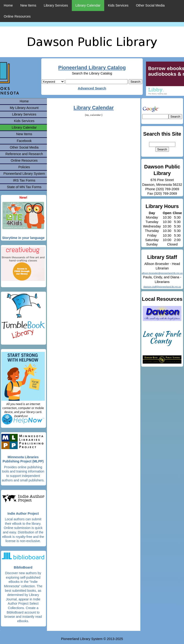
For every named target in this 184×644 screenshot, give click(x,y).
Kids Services (118, 5)
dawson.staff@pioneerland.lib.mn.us (162, 287)
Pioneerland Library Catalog (92, 68)
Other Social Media (150, 5)
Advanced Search (92, 88)
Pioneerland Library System (24, 174)
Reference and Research (24, 154)
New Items (28, 5)
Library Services (56, 5)
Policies (24, 167)
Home (8, 5)
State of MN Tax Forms (24, 187)
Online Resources (17, 16)
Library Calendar (88, 5)
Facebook (24, 141)
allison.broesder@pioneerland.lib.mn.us (162, 273)
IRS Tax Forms (24, 180)
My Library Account (24, 108)
